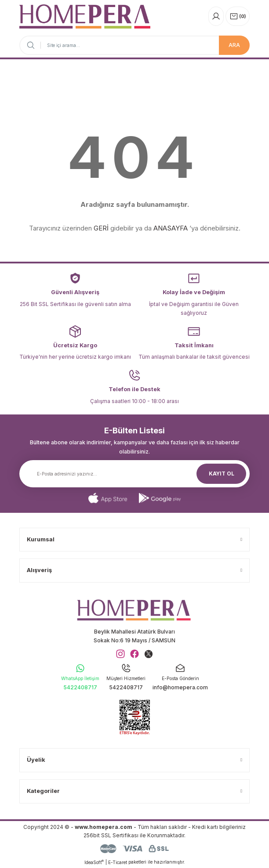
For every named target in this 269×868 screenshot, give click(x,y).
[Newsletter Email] (134, 474)
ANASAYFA (171, 228)
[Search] (134, 45)
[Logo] (85, 16)
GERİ (101, 228)
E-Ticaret (118, 862)
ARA (234, 45)
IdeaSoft (94, 862)
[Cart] (238, 16)
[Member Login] (216, 16)
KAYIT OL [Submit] (222, 474)
